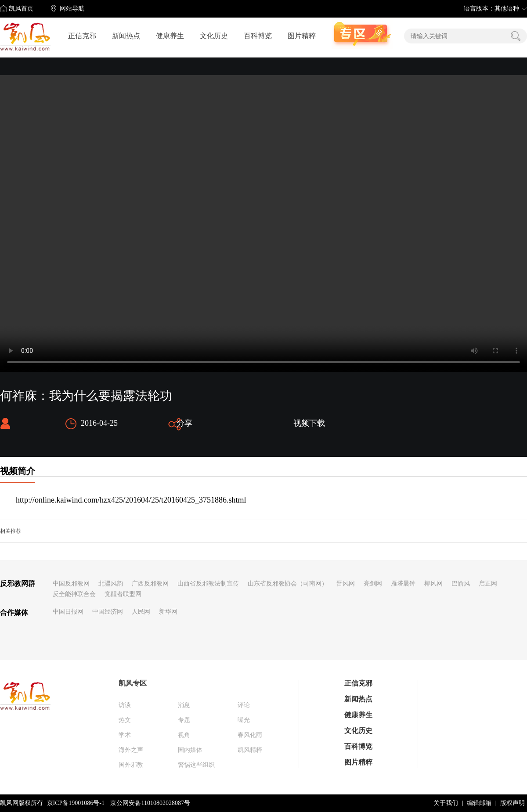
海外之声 (131, 750)
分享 (184, 423)
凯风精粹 (250, 750)
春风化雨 (250, 735)
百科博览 (258, 36)
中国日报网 (68, 612)
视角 (184, 735)
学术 (125, 735)
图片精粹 (302, 36)
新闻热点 (126, 36)
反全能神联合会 (74, 594)
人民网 (141, 612)
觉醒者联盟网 (123, 594)
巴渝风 (461, 584)
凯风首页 (21, 9)
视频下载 (309, 423)
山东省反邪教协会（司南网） (288, 584)
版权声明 (513, 803)
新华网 (168, 612)
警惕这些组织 (196, 765)
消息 (184, 705)
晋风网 (346, 584)
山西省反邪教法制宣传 (208, 584)
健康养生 (170, 36)
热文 (125, 720)
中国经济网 (108, 612)
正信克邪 (82, 36)
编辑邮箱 (479, 803)
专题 (184, 720)
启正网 (488, 584)
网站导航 (72, 9)
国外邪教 (131, 765)
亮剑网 (373, 584)
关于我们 (446, 803)
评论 (244, 705)
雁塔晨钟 (403, 584)
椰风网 (433, 584)
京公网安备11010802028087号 (150, 803)
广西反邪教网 (150, 584)
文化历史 (214, 36)
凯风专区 (133, 683)
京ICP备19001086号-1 (76, 803)
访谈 (125, 705)
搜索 (516, 36)
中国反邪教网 (71, 584)
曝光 (244, 720)
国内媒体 (190, 750)
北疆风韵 (111, 584)
